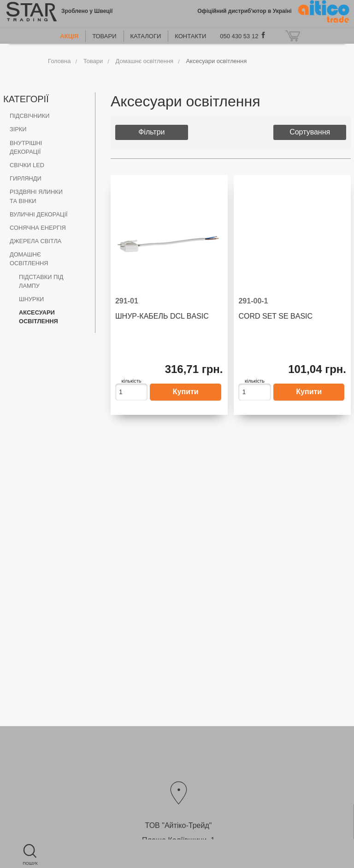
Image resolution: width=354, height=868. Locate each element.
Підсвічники (29, 116)
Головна (59, 61)
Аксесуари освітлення (216, 61)
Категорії (26, 99)
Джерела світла (35, 241)
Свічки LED (27, 165)
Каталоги (146, 36)
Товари (104, 36)
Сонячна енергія (38, 228)
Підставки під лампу (41, 281)
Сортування (310, 132)
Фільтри (151, 132)
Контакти (190, 36)
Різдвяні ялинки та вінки (36, 196)
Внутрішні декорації (26, 147)
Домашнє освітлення (145, 61)
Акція (69, 36)
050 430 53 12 (239, 36)
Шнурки (31, 299)
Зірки (18, 129)
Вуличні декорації (39, 214)
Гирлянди (26, 178)
